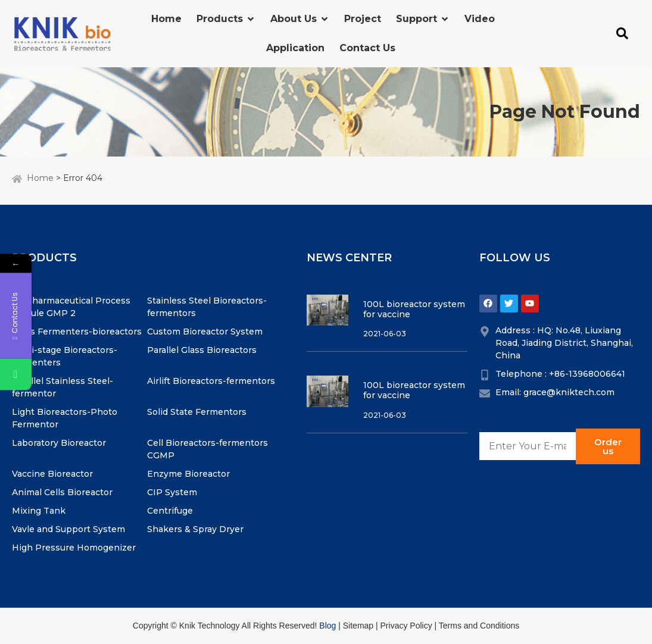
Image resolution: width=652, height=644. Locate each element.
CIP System (172, 492)
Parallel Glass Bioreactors (202, 350)
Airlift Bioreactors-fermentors (211, 381)
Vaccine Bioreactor (52, 474)
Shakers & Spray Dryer (195, 529)
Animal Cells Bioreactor (62, 492)
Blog (327, 626)
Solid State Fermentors (197, 412)
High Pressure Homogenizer (74, 548)
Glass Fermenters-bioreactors (77, 332)
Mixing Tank (39, 511)
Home (40, 178)
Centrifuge (170, 511)
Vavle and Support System (68, 529)
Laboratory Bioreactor (59, 443)
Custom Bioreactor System (205, 332)
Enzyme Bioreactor (188, 474)
